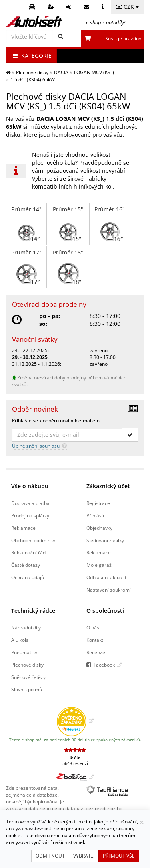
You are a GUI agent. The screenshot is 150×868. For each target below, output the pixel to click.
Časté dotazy (26, 565)
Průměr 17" (26, 267)
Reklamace (23, 528)
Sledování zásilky (105, 540)
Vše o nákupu (30, 486)
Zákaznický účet (108, 486)
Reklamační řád (28, 552)
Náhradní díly (26, 627)
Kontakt (95, 640)
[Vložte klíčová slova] (30, 36)
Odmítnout (50, 856)
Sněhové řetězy (28, 677)
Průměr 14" (26, 224)
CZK (127, 7)
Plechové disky (27, 665)
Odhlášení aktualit (106, 577)
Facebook (104, 665)
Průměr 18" (68, 267)
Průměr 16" (110, 224)
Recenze (96, 652)
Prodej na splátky (30, 515)
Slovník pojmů (27, 689)
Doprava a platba (30, 503)
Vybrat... (84, 856)
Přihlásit (95, 515)
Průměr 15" (68, 224)
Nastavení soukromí (109, 590)
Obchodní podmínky (33, 540)
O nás (93, 627)
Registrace (98, 503)
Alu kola (20, 640)
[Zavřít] (142, 822)
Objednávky (99, 528)
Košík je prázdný (123, 38)
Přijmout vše (119, 856)
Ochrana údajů (28, 577)
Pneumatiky (24, 652)
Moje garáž (99, 565)
